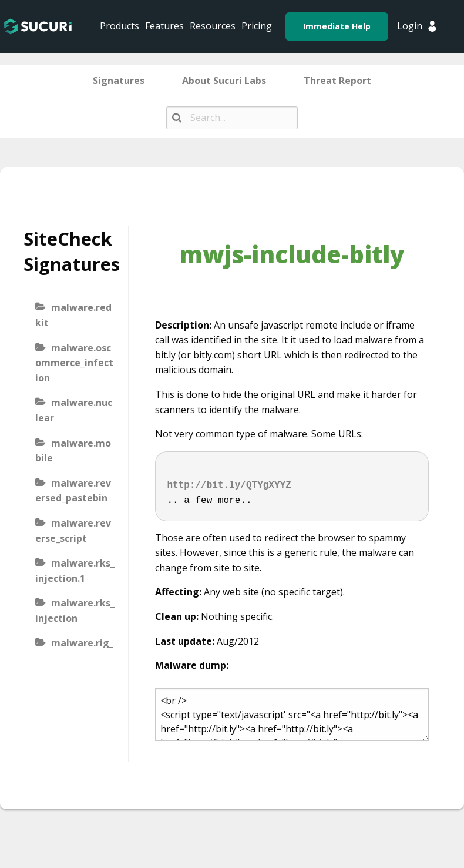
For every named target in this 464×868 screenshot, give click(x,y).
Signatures (119, 81)
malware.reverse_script (73, 531)
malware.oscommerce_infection (74, 363)
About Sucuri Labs (224, 81)
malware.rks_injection (75, 611)
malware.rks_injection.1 (75, 571)
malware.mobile (73, 451)
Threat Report (337, 81)
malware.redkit (73, 315)
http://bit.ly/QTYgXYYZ (229, 485)
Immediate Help (337, 26)
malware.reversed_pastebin (73, 491)
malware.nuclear (74, 410)
